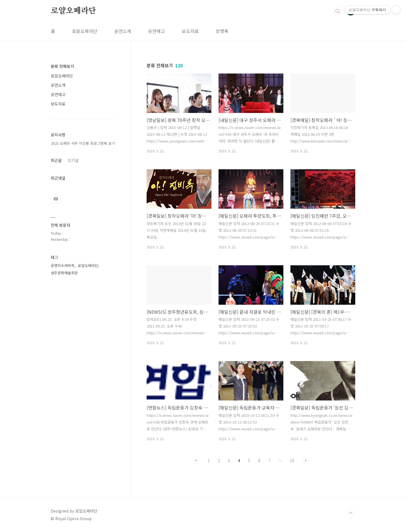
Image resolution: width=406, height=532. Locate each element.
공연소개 (123, 31)
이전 (196, 460)
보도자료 (190, 31)
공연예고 (156, 31)
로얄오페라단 (73, 11)
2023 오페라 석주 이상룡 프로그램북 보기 (83, 143)
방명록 (222, 31)
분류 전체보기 (62, 66)
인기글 (73, 160)
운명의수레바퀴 (63, 265)
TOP (351, 513)
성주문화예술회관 (64, 273)
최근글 (56, 160)
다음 (306, 460)
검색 (338, 11)
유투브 (56, 199)
